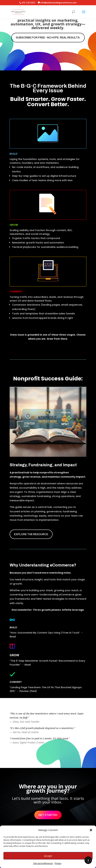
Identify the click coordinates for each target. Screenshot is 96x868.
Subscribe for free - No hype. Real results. (48, 37)
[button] (91, 830)
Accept (48, 856)
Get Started (48, 815)
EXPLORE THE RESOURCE (31, 534)
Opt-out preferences (43, 863)
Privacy (58, 863)
